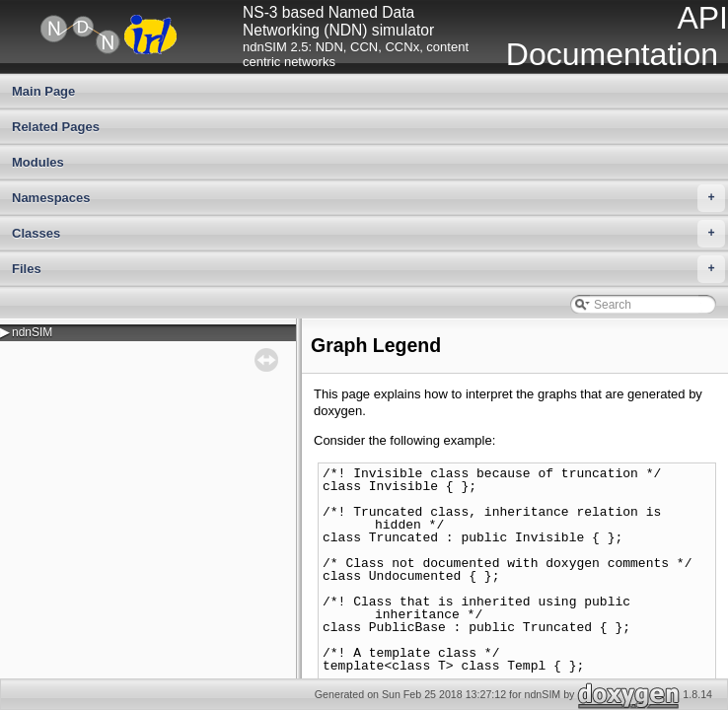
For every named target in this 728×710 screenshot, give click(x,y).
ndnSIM (32, 332)
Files (368, 269)
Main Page (43, 91)
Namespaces (368, 198)
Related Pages (56, 127)
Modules (38, 162)
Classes (368, 234)
